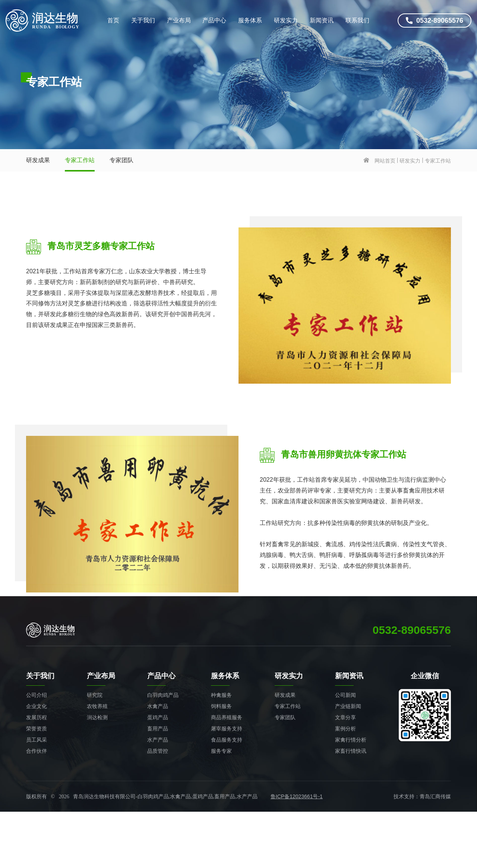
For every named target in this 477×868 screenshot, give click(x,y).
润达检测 (97, 717)
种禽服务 (221, 695)
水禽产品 (158, 706)
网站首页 (385, 161)
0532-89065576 (435, 21)
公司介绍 (37, 695)
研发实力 (286, 20)
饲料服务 (221, 706)
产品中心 (214, 20)
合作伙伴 (37, 751)
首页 (113, 20)
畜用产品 (158, 729)
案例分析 (345, 729)
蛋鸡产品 (158, 717)
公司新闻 (345, 695)
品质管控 (158, 751)
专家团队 (121, 160)
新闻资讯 (322, 20)
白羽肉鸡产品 (163, 695)
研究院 (95, 695)
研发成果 (38, 160)
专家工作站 (80, 160)
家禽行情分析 (351, 740)
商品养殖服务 (227, 717)
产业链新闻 (348, 706)
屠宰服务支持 (227, 729)
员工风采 (37, 740)
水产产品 (158, 740)
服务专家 (221, 751)
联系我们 (357, 20)
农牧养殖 (97, 706)
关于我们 (143, 20)
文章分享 (345, 717)
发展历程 (37, 717)
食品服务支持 (227, 740)
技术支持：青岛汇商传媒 (422, 796)
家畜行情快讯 (351, 751)
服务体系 (250, 20)
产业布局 (179, 20)
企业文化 (37, 706)
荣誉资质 (37, 729)
